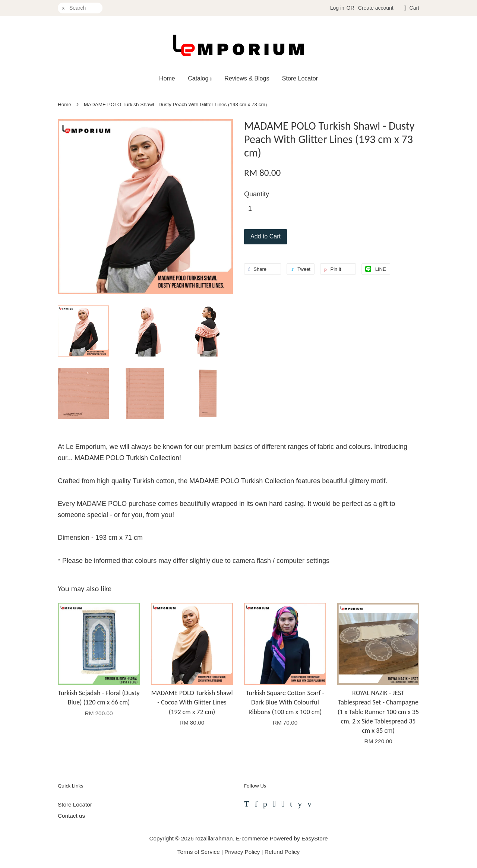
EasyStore (315, 838)
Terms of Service (199, 852)
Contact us (71, 816)
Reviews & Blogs (247, 78)
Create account (376, 8)
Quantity (257, 194)
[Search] (80, 8)
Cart (414, 8)
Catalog (200, 78)
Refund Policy (282, 852)
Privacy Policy (242, 852)
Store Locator (300, 78)
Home (167, 78)
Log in (337, 8)
